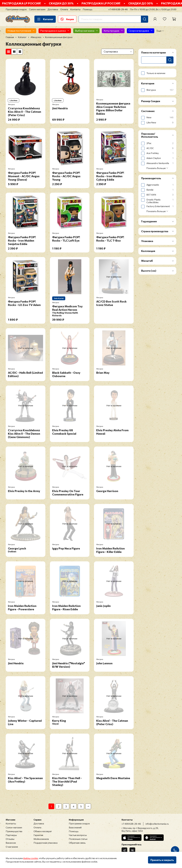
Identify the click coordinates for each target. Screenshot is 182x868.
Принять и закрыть (162, 860)
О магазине (12, 847)
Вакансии (11, 843)
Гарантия (38, 835)
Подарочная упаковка (45, 843)
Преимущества (14, 831)
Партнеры (11, 835)
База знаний (75, 827)
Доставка (53, 9)
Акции (67, 19)
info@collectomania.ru (157, 824)
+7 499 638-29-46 (118, 9)
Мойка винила (41, 839)
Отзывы (10, 839)
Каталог (45, 19)
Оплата (64, 9)
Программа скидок (16, 9)
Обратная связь (77, 843)
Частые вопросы (78, 835)
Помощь (88, 9)
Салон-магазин (37, 9)
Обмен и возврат (43, 831)
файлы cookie (30, 858)
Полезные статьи (78, 839)
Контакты (75, 9)
